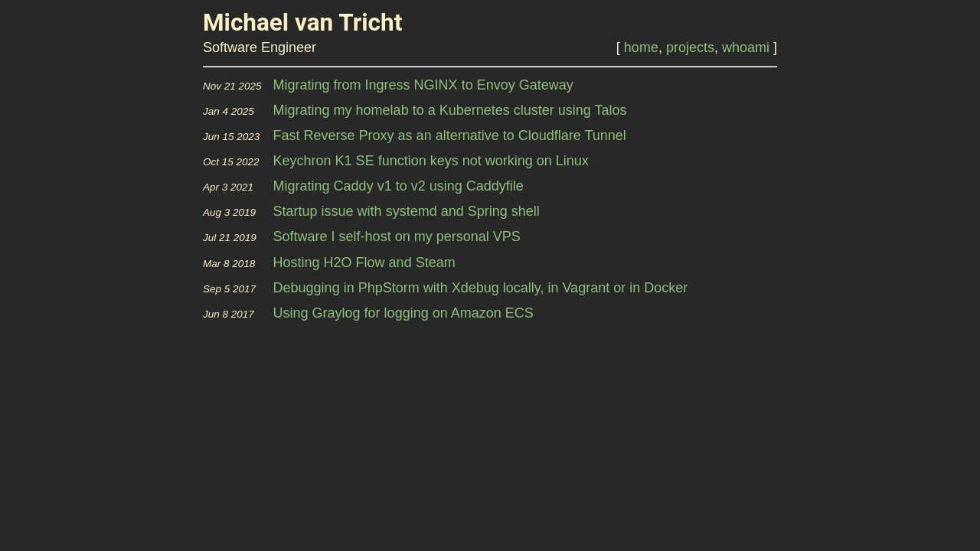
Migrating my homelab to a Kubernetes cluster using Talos (450, 110)
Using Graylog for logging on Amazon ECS (403, 313)
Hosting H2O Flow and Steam (364, 262)
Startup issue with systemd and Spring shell (407, 211)
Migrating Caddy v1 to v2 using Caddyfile (399, 186)
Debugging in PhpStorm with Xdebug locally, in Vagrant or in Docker (481, 288)
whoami (746, 47)
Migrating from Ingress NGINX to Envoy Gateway (423, 85)
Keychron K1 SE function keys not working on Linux (431, 161)
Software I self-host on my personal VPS (397, 236)
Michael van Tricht (302, 23)
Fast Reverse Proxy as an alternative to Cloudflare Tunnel (450, 135)
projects (690, 47)
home (641, 47)
